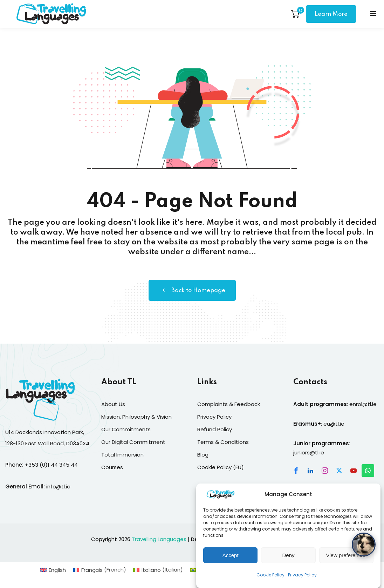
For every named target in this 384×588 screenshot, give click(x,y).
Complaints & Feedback (229, 404)
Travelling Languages (159, 539)
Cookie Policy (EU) (221, 467)
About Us (113, 404)
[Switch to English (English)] (53, 570)
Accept (231, 561)
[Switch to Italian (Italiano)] (158, 570)
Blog (203, 455)
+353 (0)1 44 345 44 (51, 465)
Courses (112, 467)
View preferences (347, 561)
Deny (288, 561)
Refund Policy (215, 429)
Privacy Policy (302, 581)
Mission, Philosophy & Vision (136, 417)
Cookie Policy (270, 581)
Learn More (331, 14)
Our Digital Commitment (133, 442)
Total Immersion (122, 455)
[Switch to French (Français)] (100, 570)
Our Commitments (126, 429)
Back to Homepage (192, 290)
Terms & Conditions (223, 442)
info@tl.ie (58, 486)
